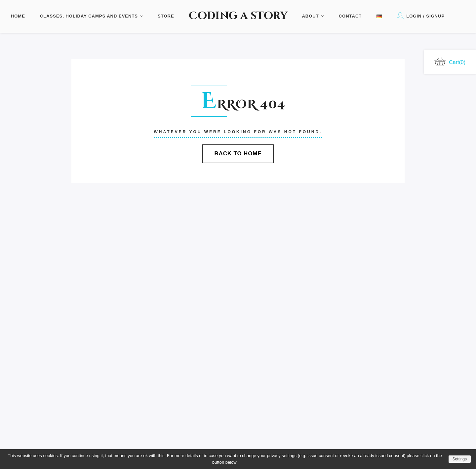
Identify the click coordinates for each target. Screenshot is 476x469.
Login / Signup (421, 15)
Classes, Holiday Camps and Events (91, 16)
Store (166, 16)
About (313, 16)
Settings (460, 459)
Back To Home (238, 154)
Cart (450, 62)
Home (18, 16)
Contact (350, 16)
